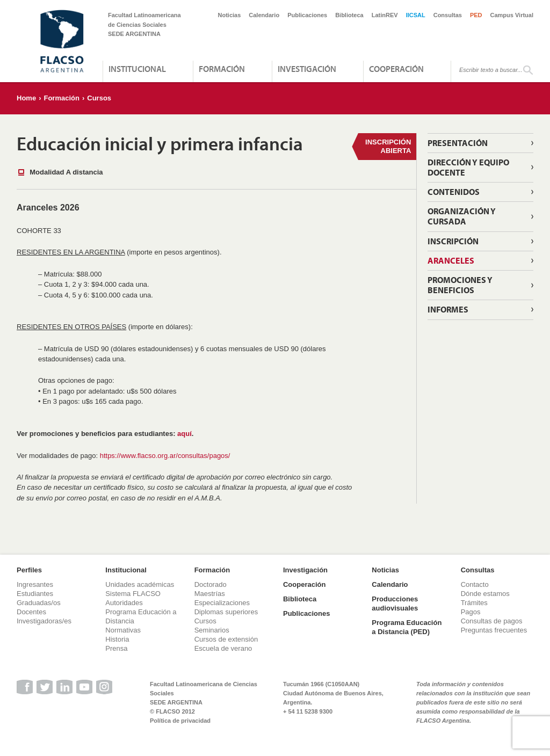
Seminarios (212, 630)
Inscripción (453, 241)
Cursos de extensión (226, 639)
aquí (184, 434)
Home (26, 98)
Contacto (475, 584)
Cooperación (396, 69)
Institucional (137, 69)
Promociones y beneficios (460, 285)
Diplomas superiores (226, 612)
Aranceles (451, 260)
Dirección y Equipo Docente (468, 167)
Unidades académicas (140, 584)
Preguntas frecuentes (494, 630)
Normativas (123, 630)
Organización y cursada (462, 216)
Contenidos (454, 192)
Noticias (230, 15)
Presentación (458, 143)
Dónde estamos (485, 594)
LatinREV (385, 15)
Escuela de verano (223, 648)
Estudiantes (35, 594)
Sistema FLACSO (133, 594)
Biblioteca (349, 15)
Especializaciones (222, 603)
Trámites (474, 603)
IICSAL (416, 15)
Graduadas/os (39, 603)
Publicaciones (307, 15)
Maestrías (210, 594)
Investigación (307, 69)
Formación (222, 69)
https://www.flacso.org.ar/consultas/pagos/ (165, 456)
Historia (117, 639)
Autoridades (124, 603)
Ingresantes (35, 584)
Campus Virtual (512, 15)
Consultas (448, 15)
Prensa (116, 648)
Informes (448, 309)
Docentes (31, 612)
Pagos (471, 612)
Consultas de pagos (492, 621)
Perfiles (29, 570)
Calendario (264, 15)
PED (476, 15)
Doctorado (211, 584)
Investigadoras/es (44, 621)
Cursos (99, 98)
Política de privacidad (180, 721)
